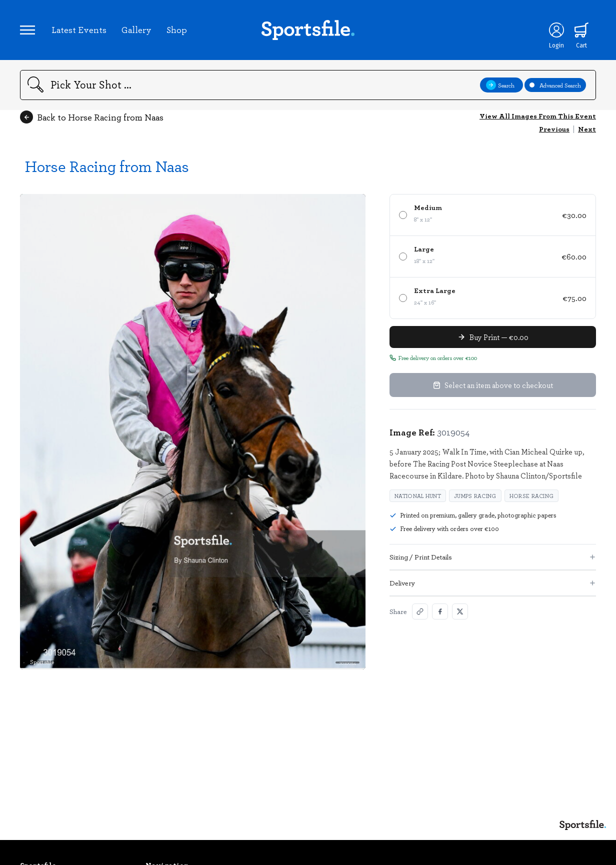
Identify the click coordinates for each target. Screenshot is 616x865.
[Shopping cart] (581, 30)
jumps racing (475, 496)
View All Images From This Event (538, 116)
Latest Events (79, 29)
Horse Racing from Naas (107, 166)
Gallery (136, 29)
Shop (177, 29)
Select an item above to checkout (493, 385)
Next (587, 129)
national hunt (418, 496)
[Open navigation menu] (27, 30)
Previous (554, 129)
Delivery (493, 583)
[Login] (556, 30)
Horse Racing (532, 496)
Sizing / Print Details (493, 557)
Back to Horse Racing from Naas (92, 117)
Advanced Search (555, 85)
